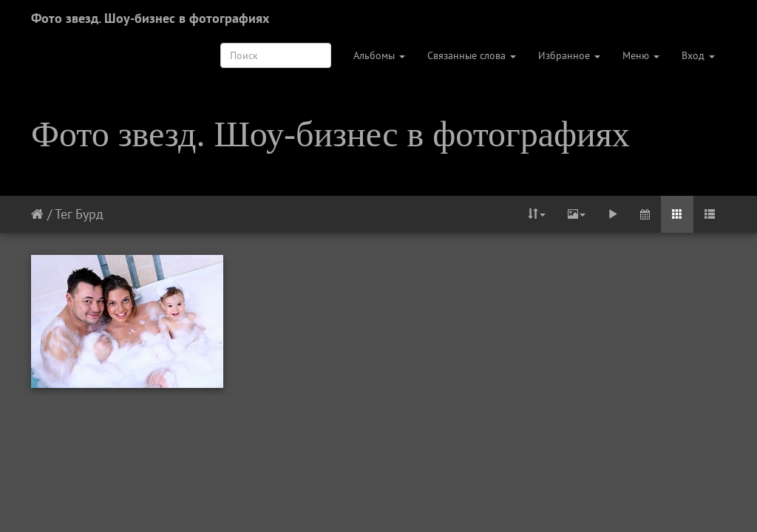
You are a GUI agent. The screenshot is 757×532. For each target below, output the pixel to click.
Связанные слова (472, 55)
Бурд (89, 214)
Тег (63, 214)
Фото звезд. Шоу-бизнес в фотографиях (150, 18)
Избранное (569, 55)
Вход (698, 55)
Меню (641, 55)
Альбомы (379, 55)
